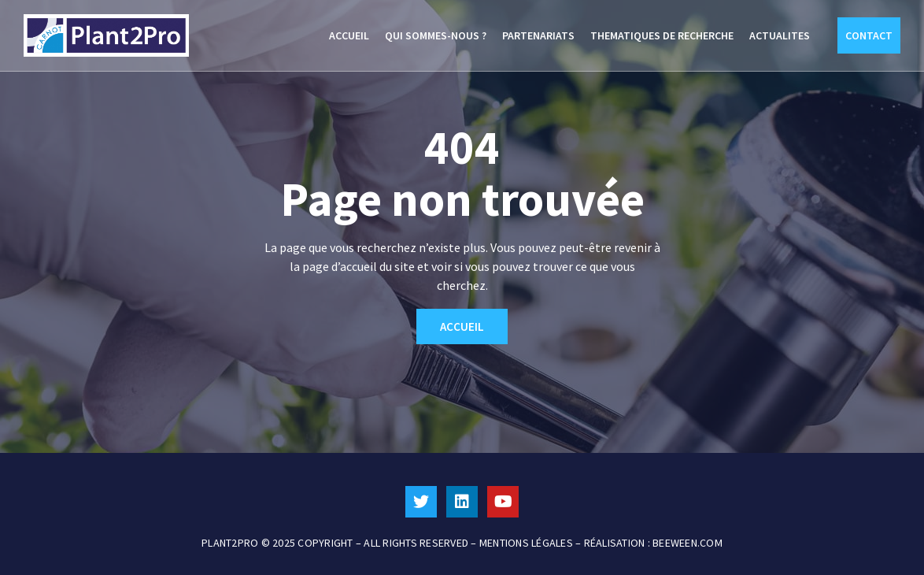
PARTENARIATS (538, 35)
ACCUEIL (349, 35)
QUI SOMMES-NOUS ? (436, 35)
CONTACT (869, 35)
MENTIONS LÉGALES (526, 543)
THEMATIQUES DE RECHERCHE (662, 35)
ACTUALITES (780, 35)
